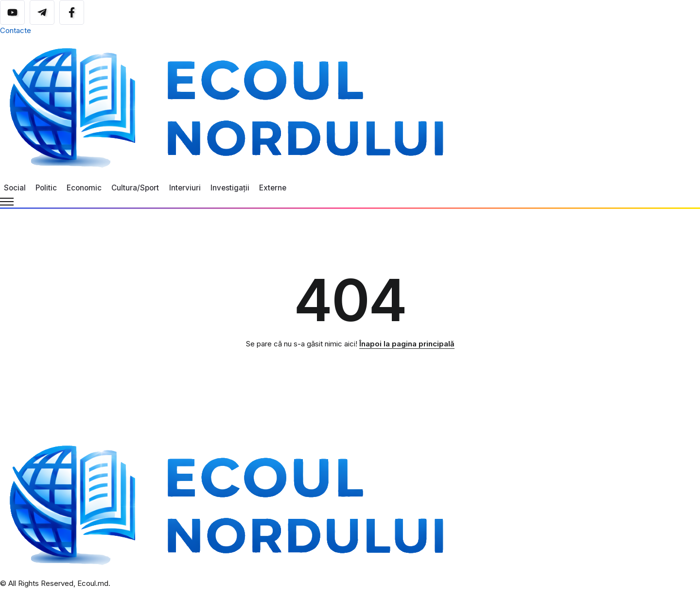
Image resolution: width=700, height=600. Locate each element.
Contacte (16, 30)
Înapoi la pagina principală (407, 344)
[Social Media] (12, 12)
